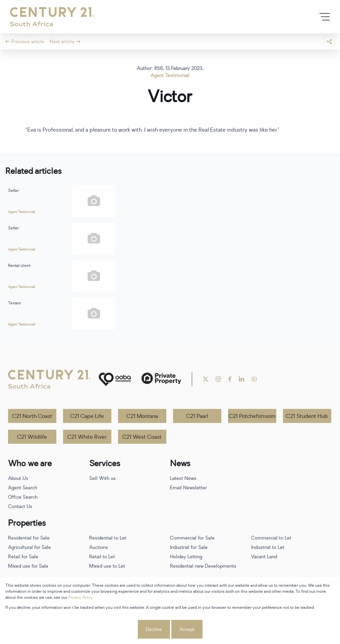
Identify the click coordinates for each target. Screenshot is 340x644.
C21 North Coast (32, 416)
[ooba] (115, 379)
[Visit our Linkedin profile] (241, 379)
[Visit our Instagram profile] (218, 379)
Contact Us (20, 507)
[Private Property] (161, 379)
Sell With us (102, 478)
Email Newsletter (188, 488)
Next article (65, 42)
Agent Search (23, 488)
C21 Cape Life (87, 416)
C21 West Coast (142, 437)
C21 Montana (142, 416)
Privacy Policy (81, 597)
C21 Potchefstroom (252, 416)
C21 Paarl (197, 416)
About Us (18, 478)
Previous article (25, 42)
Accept (187, 629)
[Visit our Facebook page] (230, 379)
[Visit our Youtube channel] (254, 379)
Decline (154, 629)
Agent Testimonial (170, 76)
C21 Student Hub (307, 416)
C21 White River (87, 437)
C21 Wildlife (32, 437)
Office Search (23, 497)
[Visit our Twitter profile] (206, 379)
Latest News (183, 478)
